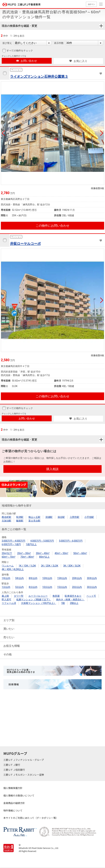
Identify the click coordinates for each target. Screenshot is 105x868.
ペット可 (91, 596)
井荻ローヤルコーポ (25, 244)
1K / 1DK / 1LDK (27, 566)
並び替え (7, 43)
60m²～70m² (9, 557)
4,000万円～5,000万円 (42, 541)
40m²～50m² (61, 553)
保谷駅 (61, 517)
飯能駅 (20, 521)
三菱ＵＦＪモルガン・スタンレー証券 (24, 775)
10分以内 (47, 587)
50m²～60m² (80, 553)
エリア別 (9, 620)
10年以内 (47, 578)
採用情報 (14, 684)
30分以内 (92, 587)
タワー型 (19, 596)
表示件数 (59, 43)
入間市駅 (74, 517)
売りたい (9, 637)
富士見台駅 (34, 521)
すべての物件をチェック (19, 51)
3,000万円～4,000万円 (13, 541)
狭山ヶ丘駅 (34, 517)
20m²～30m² (24, 553)
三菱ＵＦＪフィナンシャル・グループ (24, 760)
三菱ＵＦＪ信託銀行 (14, 770)
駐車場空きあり (73, 596)
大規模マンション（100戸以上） (39, 603)
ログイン (91, 4)
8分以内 (33, 587)
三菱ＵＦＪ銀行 (12, 765)
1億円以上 (31, 544)
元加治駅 (6, 521)
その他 (7, 654)
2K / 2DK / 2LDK (50, 566)
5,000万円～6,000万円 (71, 541)
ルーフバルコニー (38, 596)
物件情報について (13, 810)
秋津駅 (20, 517)
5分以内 (19, 587)
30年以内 (92, 578)
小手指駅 (89, 517)
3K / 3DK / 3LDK (72, 566)
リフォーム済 (9, 603)
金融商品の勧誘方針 (14, 803)
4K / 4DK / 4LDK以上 (13, 569)
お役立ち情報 (12, 646)
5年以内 (19, 578)
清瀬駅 (49, 517)
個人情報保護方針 (13, 788)
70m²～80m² (27, 557)
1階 (63, 603)
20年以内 (77, 578)
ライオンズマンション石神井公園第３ (39, 76)
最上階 (5, 596)
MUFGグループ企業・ (21, 671)
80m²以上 (44, 557)
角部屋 (56, 596)
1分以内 (6, 587)
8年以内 (33, 578)
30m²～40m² (43, 553)
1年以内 (6, 578)
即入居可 (6, 599)
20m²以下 (7, 553)
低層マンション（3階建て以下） (34, 599)
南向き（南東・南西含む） (70, 599)
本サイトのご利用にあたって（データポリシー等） (31, 818)
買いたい (9, 629)
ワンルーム (8, 566)
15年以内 (62, 578)
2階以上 (74, 603)
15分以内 (62, 587)
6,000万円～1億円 (11, 544)
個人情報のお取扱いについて (19, 795)
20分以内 (77, 587)
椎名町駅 (6, 517)
